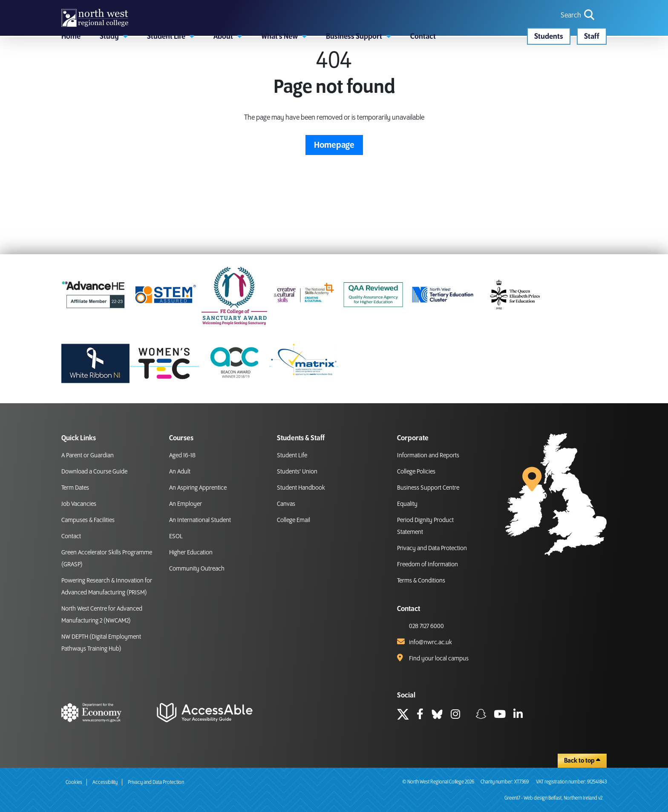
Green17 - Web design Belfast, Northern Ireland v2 (553, 798)
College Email (294, 520)
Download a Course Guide (94, 472)
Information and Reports (428, 456)
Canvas (286, 504)
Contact (71, 537)
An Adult (180, 472)
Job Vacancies (79, 504)
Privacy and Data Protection (432, 548)
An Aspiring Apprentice (198, 488)
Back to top (582, 760)
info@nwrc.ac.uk (430, 643)
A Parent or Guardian (88, 456)
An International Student (200, 520)
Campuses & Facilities (88, 520)
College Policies (416, 472)
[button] (114, 75)
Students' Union (297, 472)
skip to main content (7, 7)
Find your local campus (439, 659)
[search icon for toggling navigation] (578, 30)
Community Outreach (197, 569)
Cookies (74, 782)
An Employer (186, 504)
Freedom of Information (428, 565)
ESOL (176, 537)
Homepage (334, 193)
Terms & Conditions (421, 581)
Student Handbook (301, 488)
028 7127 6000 (426, 626)
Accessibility (105, 782)
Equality (407, 504)
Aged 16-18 (182, 456)
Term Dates (75, 488)
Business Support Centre (428, 488)
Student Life (292, 456)
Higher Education (191, 553)
